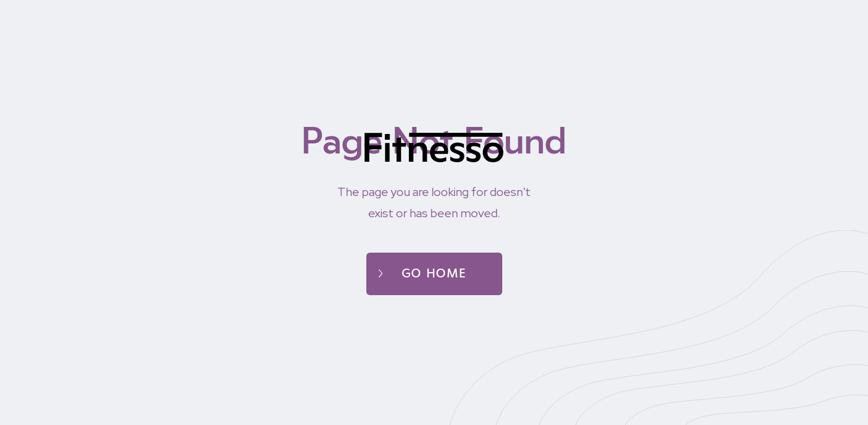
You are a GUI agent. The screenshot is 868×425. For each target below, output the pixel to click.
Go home (434, 274)
